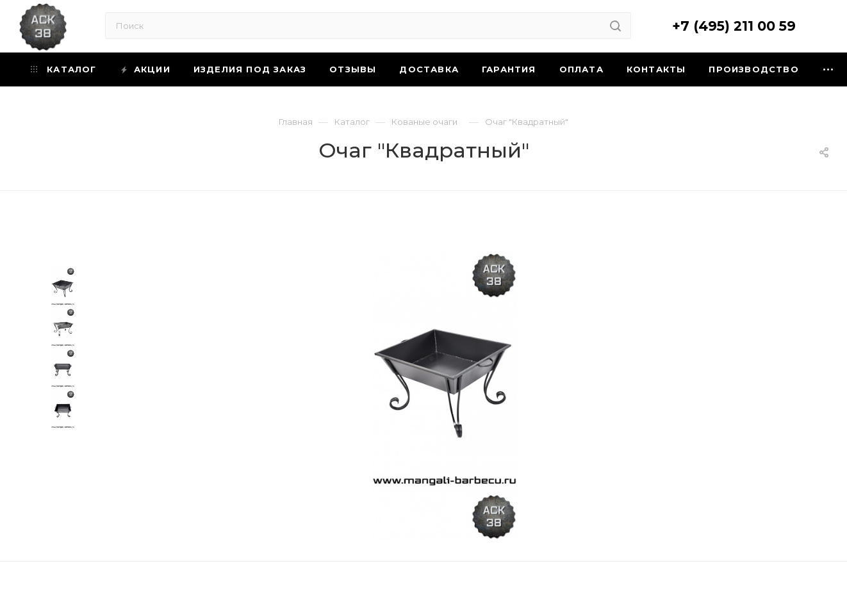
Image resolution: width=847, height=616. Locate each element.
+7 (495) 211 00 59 (734, 26)
